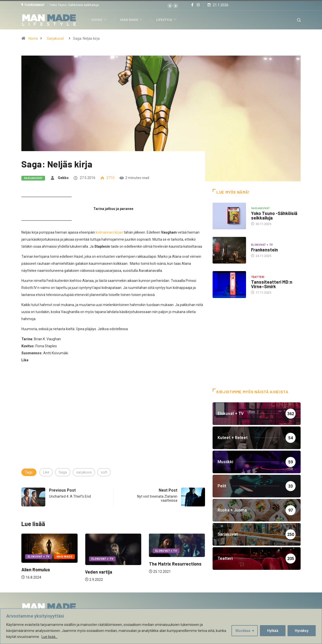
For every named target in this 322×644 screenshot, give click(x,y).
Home (33, 38)
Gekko (63, 178)
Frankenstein (265, 250)
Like (46, 472)
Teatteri (258, 277)
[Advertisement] (113, 430)
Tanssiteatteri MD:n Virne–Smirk (272, 284)
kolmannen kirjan (109, 232)
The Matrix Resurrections (175, 564)
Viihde (100, 20)
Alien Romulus (36, 570)
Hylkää (273, 631)
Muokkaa (243, 631)
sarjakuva (84, 472)
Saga (63, 472)
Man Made (133, 20)
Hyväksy (302, 631)
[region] (161, 626)
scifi (104, 472)
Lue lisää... (50, 637)
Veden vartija (99, 572)
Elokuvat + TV (39, 557)
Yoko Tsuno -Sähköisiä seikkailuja (74, 5)
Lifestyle (168, 20)
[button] (170, 6)
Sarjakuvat (55, 38)
